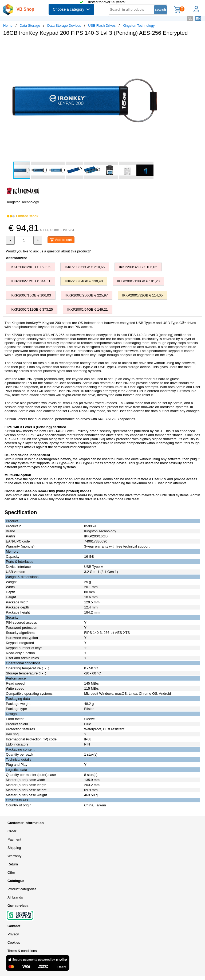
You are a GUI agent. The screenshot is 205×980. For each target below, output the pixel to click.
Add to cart (61, 240)
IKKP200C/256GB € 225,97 (87, 295)
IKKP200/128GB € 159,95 (30, 267)
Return (13, 864)
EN (198, 19)
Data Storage (30, 26)
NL (190, 19)
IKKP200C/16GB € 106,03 (31, 295)
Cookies (14, 942)
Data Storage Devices (64, 26)
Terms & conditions (22, 951)
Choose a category (71, 9)
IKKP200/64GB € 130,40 (84, 281)
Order (12, 831)
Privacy (13, 934)
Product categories (22, 889)
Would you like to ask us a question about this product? (48, 251)
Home (8, 26)
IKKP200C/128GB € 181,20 (138, 281)
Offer (11, 872)
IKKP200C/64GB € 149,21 (88, 309)
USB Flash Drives (102, 26)
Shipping (14, 848)
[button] (159, 46)
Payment (14, 839)
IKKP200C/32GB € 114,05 (143, 295)
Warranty (14, 856)
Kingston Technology (139, 26)
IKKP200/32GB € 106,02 (138, 267)
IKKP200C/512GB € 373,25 (32, 309)
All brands (15, 897)
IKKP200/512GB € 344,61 (30, 281)
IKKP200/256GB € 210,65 (85, 267)
